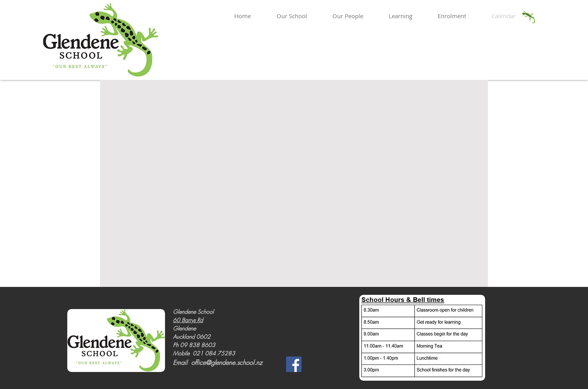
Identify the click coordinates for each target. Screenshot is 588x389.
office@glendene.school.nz (227, 362)
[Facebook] (294, 364)
